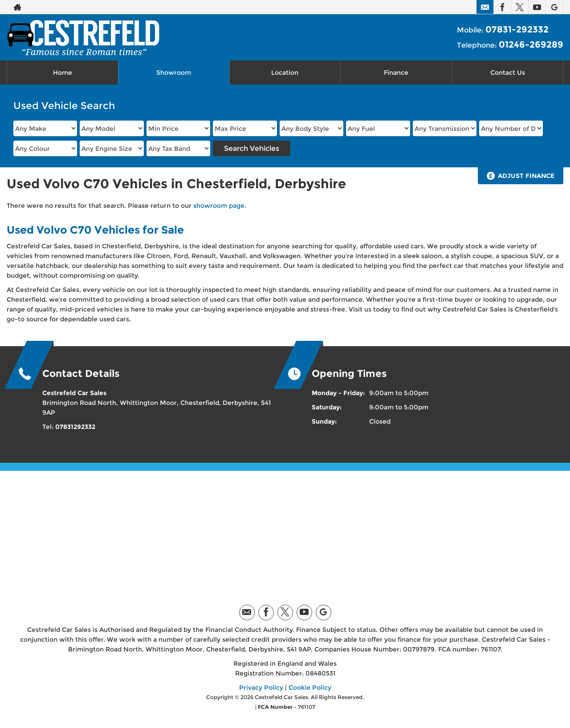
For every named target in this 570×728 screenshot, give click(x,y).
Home (63, 73)
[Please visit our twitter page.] (519, 7)
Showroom (174, 73)
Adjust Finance (526, 176)
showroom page (219, 206)
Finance (396, 73)
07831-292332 (517, 29)
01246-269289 (531, 44)
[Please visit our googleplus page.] (554, 7)
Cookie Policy (310, 688)
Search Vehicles (252, 148)
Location (285, 73)
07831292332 (75, 427)
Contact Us (508, 73)
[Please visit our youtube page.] (537, 7)
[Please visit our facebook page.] (502, 7)
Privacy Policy (261, 688)
